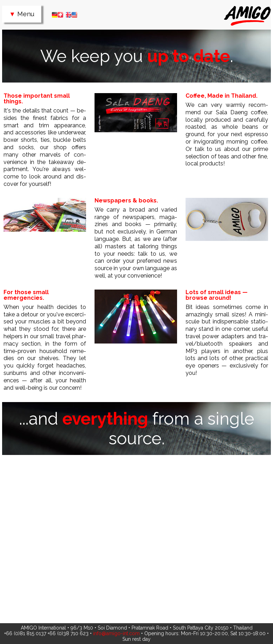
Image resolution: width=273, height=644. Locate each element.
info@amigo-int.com (116, 633)
